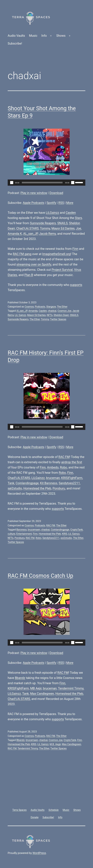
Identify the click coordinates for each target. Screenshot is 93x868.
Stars (78, 218)
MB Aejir (36, 688)
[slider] (42, 183)
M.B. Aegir (55, 744)
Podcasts (40, 307)
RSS (61, 203)
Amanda (33, 311)
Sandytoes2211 (69, 483)
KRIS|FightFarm (72, 478)
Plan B (29, 275)
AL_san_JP (31, 234)
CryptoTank (76, 530)
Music (33, 36)
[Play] (12, 183)
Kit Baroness (49, 483)
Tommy (45, 228)
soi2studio (66, 538)
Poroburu (59, 488)
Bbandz (20, 678)
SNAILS (62, 223)
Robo (63, 467)
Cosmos (29, 307)
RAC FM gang (22, 254)
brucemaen (34, 530)
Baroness (22, 530)
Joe (78, 228)
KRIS (65, 534)
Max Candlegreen (42, 694)
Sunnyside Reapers (43, 223)
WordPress (39, 853)
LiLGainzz (52, 213)
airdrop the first (72, 462)
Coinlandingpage (27, 483)
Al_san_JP (22, 311)
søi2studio (15, 488)
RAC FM (64, 457)
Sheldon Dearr (61, 315)
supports (76, 285)
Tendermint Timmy (71, 688)
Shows (61, 36)
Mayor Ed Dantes (63, 228)
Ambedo (53, 467)
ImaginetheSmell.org (56, 254)
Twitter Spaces (58, 319)
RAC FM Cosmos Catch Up (40, 576)
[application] (46, 183)
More (70, 203)
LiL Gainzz (20, 315)
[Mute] (73, 183)
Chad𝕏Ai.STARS (28, 228)
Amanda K (15, 234)
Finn (75, 249)
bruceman (53, 478)
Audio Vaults (16, 36)
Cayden (71, 213)
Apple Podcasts (34, 203)
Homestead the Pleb (37, 488)
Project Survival (62, 270)
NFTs (50, 315)
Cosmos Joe (64, 311)
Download (56, 193)
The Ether (62, 307)
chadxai (52, 311)
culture (11, 534)
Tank (11, 483)
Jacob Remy (48, 234)
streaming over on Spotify (34, 264)
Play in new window (34, 193)
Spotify (51, 203)
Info (44, 36)
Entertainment (24, 534)
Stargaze (51, 307)
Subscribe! (15, 43)
